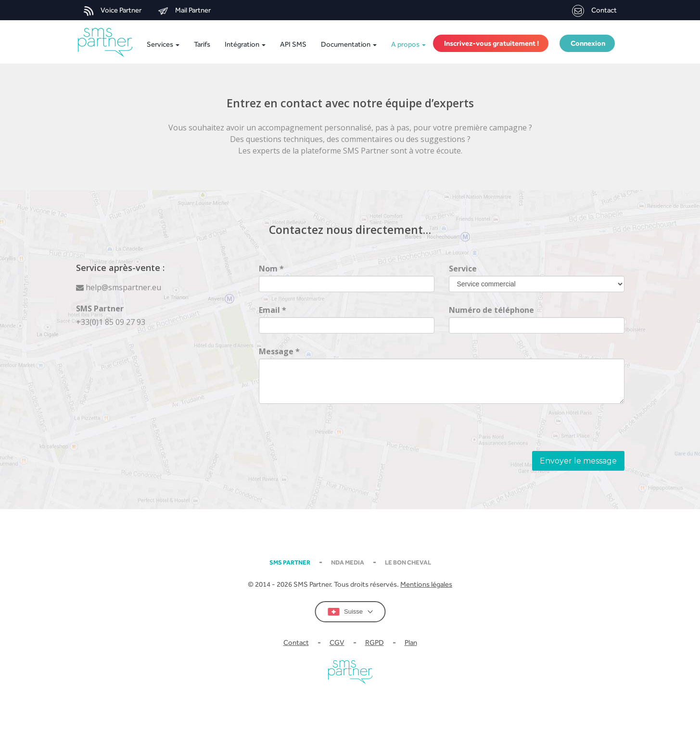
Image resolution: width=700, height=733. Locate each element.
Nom (271, 269)
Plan (411, 642)
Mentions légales (426, 584)
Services (162, 44)
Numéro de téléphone (491, 310)
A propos (408, 44)
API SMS (293, 44)
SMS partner (290, 562)
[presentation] (332, 432)
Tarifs (202, 44)
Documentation (349, 44)
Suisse (350, 612)
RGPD (375, 642)
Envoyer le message (578, 461)
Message (279, 351)
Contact (594, 11)
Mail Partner (185, 11)
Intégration (245, 44)
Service (463, 269)
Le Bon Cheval (408, 562)
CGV (337, 642)
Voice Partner (113, 11)
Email (273, 310)
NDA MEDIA (348, 562)
